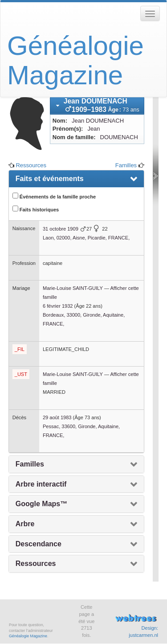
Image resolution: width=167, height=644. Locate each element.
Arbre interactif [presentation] (41, 484)
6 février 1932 (58, 306)
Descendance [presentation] (39, 544)
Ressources (31, 165)
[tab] (97, 106)
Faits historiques (36, 209)
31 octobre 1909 (61, 229)
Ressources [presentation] (36, 563)
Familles (126, 165)
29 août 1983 (57, 417)
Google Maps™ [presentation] (41, 504)
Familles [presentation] (30, 464)
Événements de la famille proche (54, 196)
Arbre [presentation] (25, 524)
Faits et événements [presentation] (50, 179)
